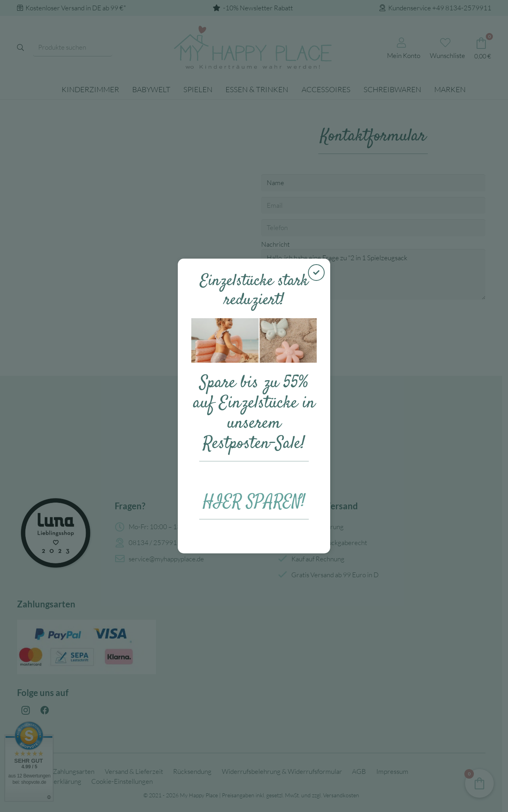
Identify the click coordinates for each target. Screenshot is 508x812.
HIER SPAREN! (254, 502)
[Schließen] (316, 273)
